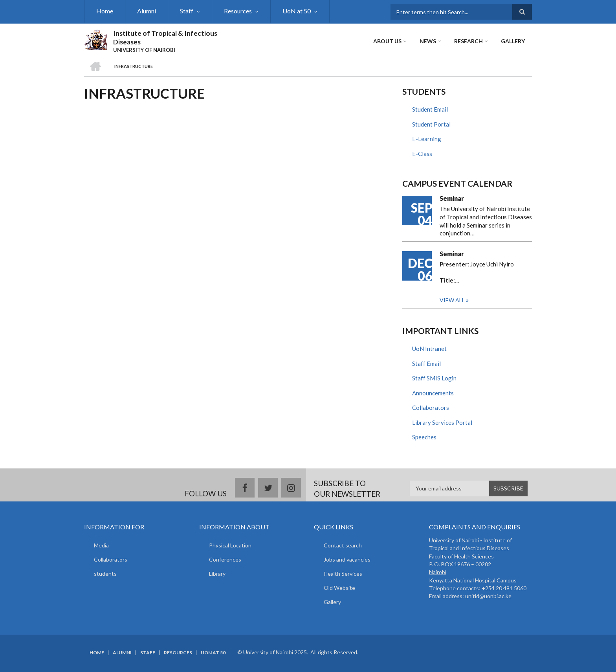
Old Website (339, 588)
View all (452, 300)
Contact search (343, 545)
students (105, 574)
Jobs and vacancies (347, 559)
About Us (387, 41)
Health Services (343, 574)
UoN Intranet (429, 349)
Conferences (225, 559)
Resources (238, 11)
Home (105, 11)
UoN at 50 (297, 11)
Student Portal (431, 124)
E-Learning (427, 139)
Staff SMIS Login (434, 378)
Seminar (452, 198)
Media (101, 545)
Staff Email (426, 364)
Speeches (424, 437)
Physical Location (230, 545)
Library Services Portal (442, 422)
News (428, 41)
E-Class (422, 154)
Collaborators (431, 408)
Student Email (430, 109)
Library (217, 574)
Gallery (513, 41)
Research (468, 41)
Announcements (433, 393)
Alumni (147, 11)
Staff (187, 11)
